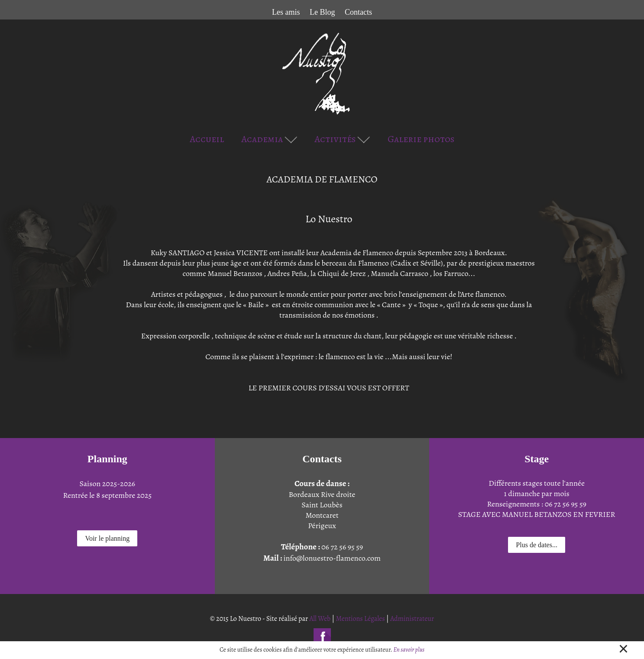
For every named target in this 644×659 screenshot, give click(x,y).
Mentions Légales (361, 619)
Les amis (286, 12)
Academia (269, 139)
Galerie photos (421, 139)
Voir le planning (107, 538)
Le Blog (322, 12)
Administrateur (412, 619)
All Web (320, 619)
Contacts (358, 12)
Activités (342, 139)
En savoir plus (409, 650)
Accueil (207, 139)
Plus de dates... (537, 545)
